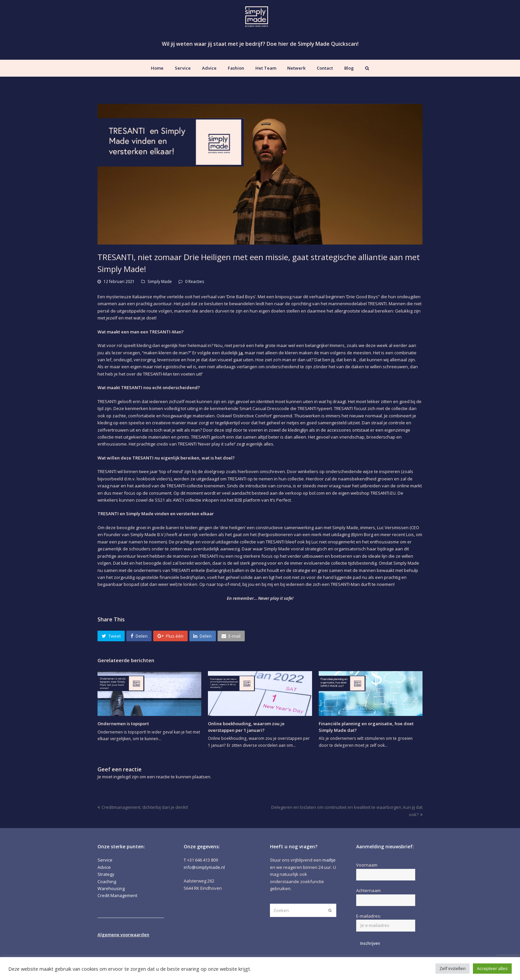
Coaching (107, 881)
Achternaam (368, 890)
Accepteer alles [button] (492, 968)
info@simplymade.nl (204, 867)
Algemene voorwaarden (123, 935)
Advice (104, 867)
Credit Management (117, 895)
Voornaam (367, 865)
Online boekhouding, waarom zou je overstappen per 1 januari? (246, 727)
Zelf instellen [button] (453, 968)
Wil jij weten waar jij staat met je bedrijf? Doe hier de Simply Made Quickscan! (260, 44)
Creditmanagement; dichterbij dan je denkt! (143, 807)
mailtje (329, 860)
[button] (111, 636)
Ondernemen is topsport (123, 724)
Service (105, 860)
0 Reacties (195, 281)
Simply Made (160, 281)
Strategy (106, 874)
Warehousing (111, 888)
